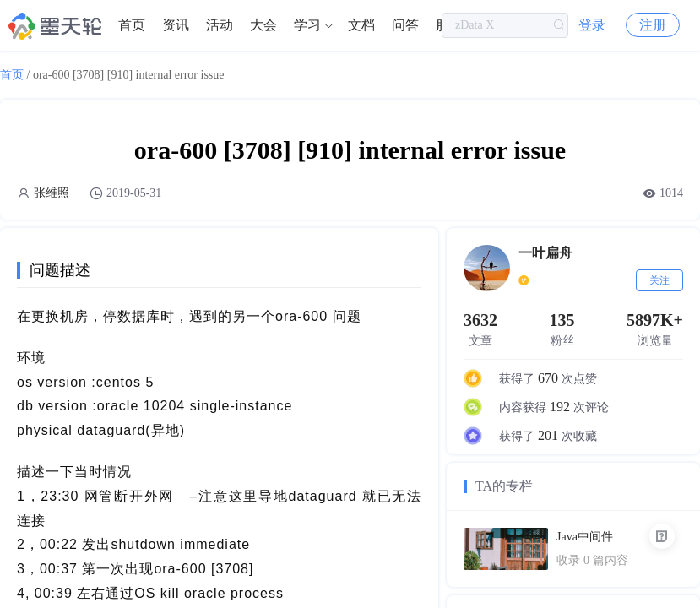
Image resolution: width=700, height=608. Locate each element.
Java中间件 (585, 537)
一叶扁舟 (545, 253)
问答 (405, 25)
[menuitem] (132, 25)
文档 (361, 25)
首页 (132, 25)
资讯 (176, 25)
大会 (263, 25)
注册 (653, 25)
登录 (592, 25)
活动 (220, 25)
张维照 (52, 193)
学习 (307, 25)
